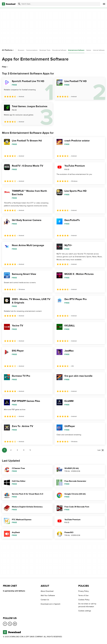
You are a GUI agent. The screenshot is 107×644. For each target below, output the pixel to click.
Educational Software (59, 50)
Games (89, 50)
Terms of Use (83, 595)
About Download (47, 591)
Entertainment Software (76, 50)
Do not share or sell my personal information (87, 605)
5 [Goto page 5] (30, 450)
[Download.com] (9, 4)
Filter (5, 67)
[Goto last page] (101, 450)
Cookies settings (85, 611)
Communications (32, 50)
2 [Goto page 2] (11, 450)
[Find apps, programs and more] (59, 4)
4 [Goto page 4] (24, 450)
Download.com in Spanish (51, 604)
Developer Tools (45, 50)
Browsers (21, 50)
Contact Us (45, 600)
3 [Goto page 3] (17, 450)
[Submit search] (19, 4)
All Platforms (8, 50)
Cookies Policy (84, 600)
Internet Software (99, 50)
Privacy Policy (83, 591)
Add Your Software (48, 595)
